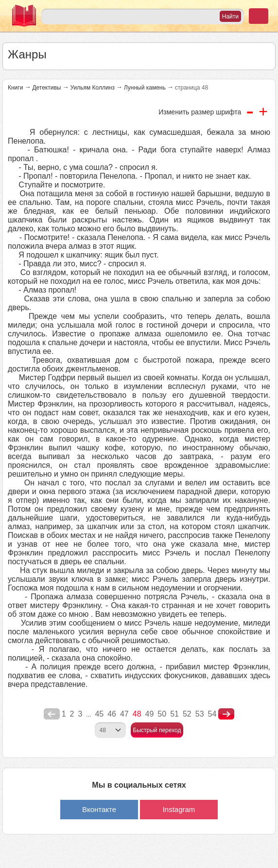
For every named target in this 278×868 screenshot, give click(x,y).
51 (174, 714)
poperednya (52, 714)
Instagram (179, 809)
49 (150, 714)
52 (187, 714)
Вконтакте (99, 809)
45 (99, 714)
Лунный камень (145, 88)
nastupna (226, 714)
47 (124, 714)
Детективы (46, 88)
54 (212, 714)
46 (112, 714)
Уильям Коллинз (92, 88)
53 (200, 714)
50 (162, 714)
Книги (15, 88)
